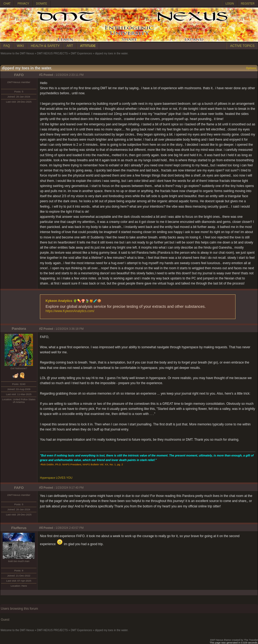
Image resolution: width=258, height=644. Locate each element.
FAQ (7, 46)
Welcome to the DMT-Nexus (17, 53)
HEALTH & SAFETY (45, 46)
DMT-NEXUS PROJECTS (52, 53)
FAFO (19, 75)
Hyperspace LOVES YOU (56, 478)
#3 (41, 488)
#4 (41, 528)
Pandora (19, 329)
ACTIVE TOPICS (242, 46)
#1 (41, 75)
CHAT (7, 4)
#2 (41, 329)
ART (70, 46)
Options (251, 68)
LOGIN (230, 4)
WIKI (20, 46)
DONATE (42, 4)
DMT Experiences (81, 53)
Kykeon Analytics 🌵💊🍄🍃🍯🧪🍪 (73, 301)
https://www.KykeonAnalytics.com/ (70, 311)
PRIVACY (23, 4)
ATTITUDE (88, 46)
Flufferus (19, 528)
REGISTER (248, 4)
